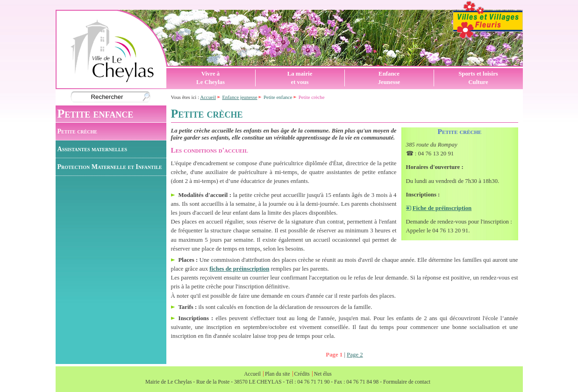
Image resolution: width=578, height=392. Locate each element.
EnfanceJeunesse (389, 78)
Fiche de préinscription (442, 208)
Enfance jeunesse (239, 97)
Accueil (208, 97)
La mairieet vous (300, 78)
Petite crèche (77, 131)
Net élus (323, 374)
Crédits (302, 374)
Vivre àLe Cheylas (211, 78)
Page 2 (355, 355)
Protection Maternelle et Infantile (110, 167)
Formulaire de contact (407, 382)
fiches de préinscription (239, 269)
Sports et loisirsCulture (478, 78)
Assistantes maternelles (92, 149)
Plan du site (278, 374)
